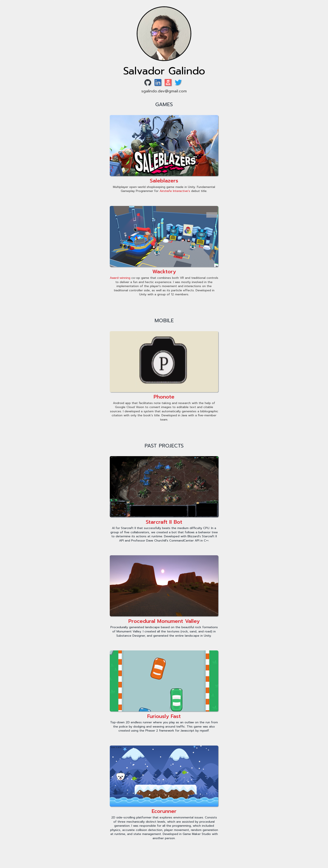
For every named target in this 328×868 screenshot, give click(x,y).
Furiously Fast (164, 716)
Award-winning (120, 278)
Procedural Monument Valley (164, 621)
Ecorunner (164, 811)
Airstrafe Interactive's (175, 191)
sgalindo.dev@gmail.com (164, 91)
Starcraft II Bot (164, 522)
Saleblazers (164, 181)
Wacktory (164, 272)
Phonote (164, 397)
